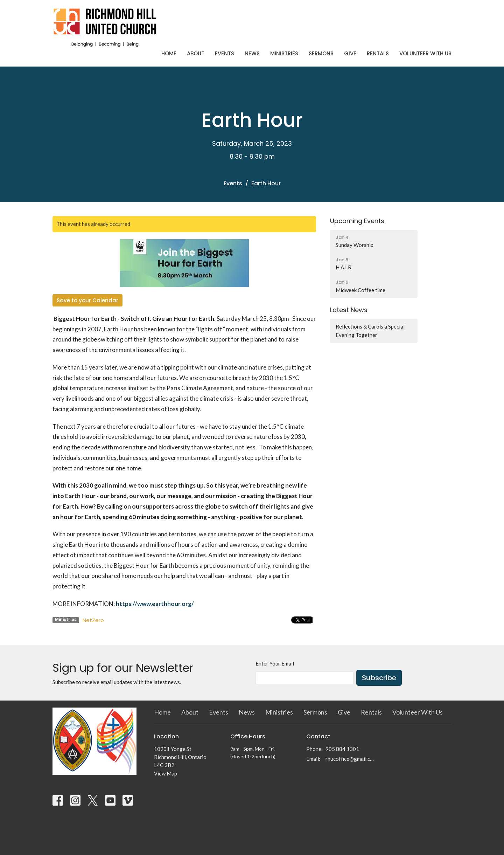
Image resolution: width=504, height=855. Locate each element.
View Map (166, 773)
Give (350, 53)
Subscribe (379, 678)
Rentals (378, 53)
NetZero (93, 620)
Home (169, 53)
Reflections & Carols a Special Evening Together (370, 330)
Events (225, 53)
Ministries (284, 53)
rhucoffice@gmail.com (351, 759)
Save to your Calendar (87, 300)
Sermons (321, 53)
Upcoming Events (357, 221)
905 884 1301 (342, 749)
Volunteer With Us (425, 53)
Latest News (349, 310)
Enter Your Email (275, 663)
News (252, 53)
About (196, 53)
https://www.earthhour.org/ (155, 604)
